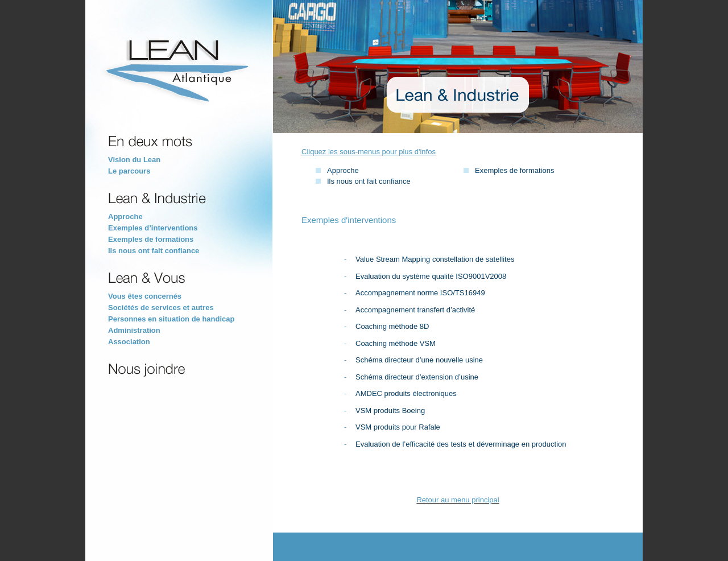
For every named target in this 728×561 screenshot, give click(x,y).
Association (129, 342)
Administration (134, 330)
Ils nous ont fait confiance (369, 181)
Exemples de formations (514, 170)
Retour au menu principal (458, 500)
